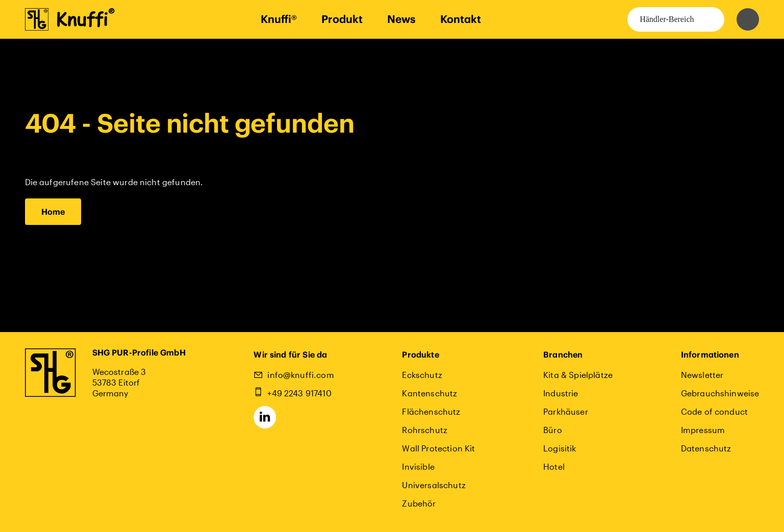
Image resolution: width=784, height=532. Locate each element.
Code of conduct (714, 411)
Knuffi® (279, 19)
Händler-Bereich (667, 19)
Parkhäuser (566, 411)
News (401, 19)
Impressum (703, 430)
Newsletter (702, 375)
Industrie (561, 393)
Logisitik (560, 448)
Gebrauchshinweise (720, 393)
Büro (553, 430)
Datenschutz (706, 448)
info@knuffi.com (300, 375)
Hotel (554, 466)
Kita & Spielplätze (578, 375)
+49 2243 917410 (299, 393)
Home (53, 212)
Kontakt (461, 19)
